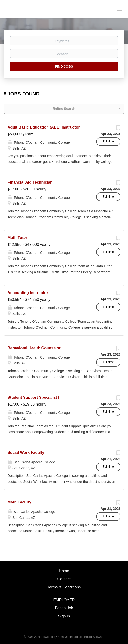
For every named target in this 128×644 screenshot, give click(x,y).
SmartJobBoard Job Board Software (81, 637)
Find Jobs (64, 66)
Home (64, 571)
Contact (64, 579)
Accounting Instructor (28, 293)
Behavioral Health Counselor (34, 348)
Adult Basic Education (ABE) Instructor (44, 127)
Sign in (64, 616)
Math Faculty (19, 502)
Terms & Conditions (64, 587)
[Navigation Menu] (120, 9)
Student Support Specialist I (33, 397)
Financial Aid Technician (30, 182)
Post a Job (64, 608)
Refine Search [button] (64, 109)
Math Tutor (17, 238)
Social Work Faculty (26, 452)
